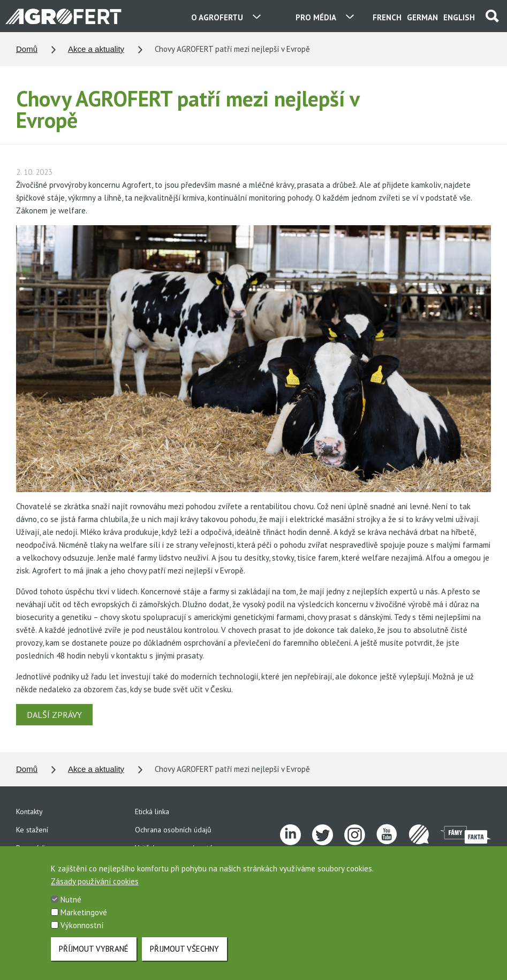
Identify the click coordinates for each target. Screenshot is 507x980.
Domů (27, 49)
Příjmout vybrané (94, 956)
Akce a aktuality (96, 49)
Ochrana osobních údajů (173, 830)
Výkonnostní (82, 932)
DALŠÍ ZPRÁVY (54, 715)
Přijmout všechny (184, 956)
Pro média (33, 848)
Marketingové (84, 919)
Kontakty (29, 811)
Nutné (71, 906)
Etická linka (152, 811)
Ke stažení (32, 830)
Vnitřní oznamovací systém (177, 848)
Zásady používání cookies (95, 888)
